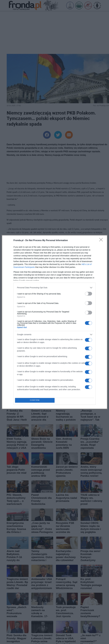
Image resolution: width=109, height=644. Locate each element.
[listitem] (55, 288)
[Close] (102, 241)
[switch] (88, 294)
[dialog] (55, 322)
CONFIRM (35, 400)
